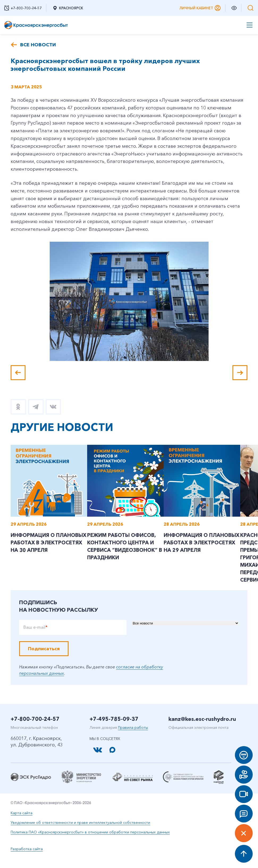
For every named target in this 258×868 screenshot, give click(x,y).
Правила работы (133, 737)
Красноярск (68, 8)
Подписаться (44, 658)
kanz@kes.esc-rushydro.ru (202, 728)
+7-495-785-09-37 (114, 728)
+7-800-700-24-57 (35, 728)
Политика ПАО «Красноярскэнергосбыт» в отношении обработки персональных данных (90, 841)
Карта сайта (22, 822)
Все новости (38, 45)
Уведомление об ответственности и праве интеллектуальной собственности (80, 832)
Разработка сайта (27, 858)
